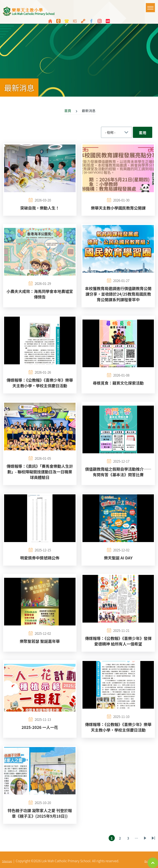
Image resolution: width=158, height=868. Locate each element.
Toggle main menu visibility (151, 6)
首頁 (68, 111)
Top (153, 863)
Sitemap (7, 861)
